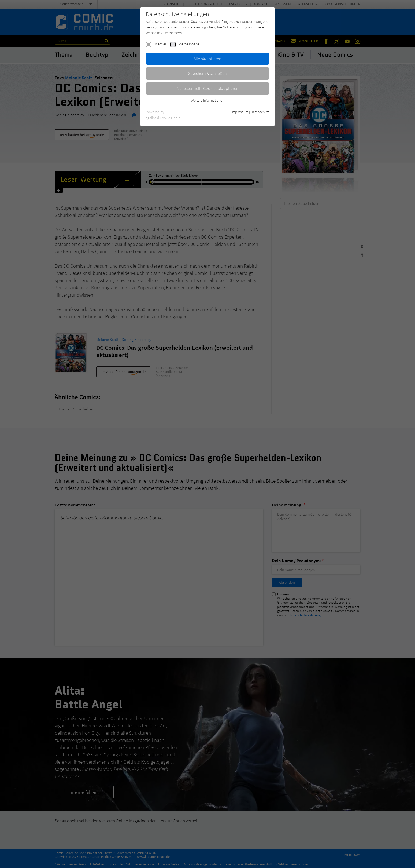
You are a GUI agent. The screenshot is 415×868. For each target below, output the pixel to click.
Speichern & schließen (207, 73)
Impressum (240, 112)
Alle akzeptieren (207, 59)
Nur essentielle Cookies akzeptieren (208, 88)
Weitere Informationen (207, 100)
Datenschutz (260, 112)
